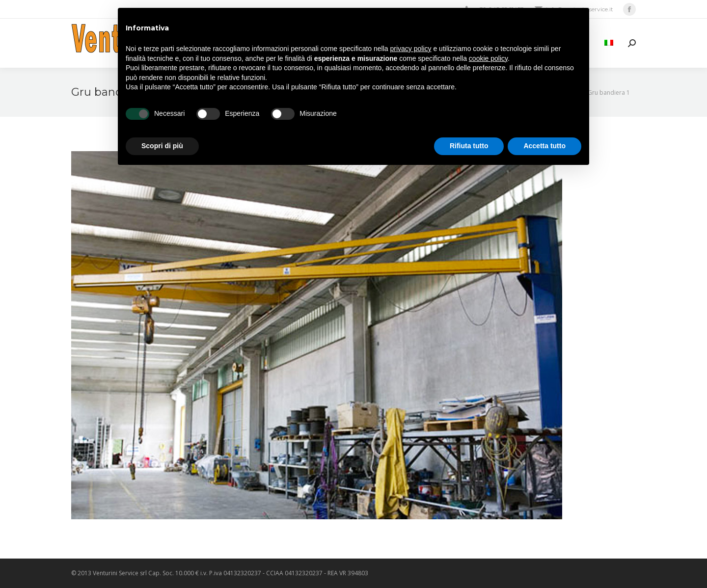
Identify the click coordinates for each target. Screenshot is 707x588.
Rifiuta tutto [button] (469, 146)
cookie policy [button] (488, 58)
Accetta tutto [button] (544, 146)
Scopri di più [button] (162, 146)
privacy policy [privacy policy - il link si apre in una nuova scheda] (411, 49)
